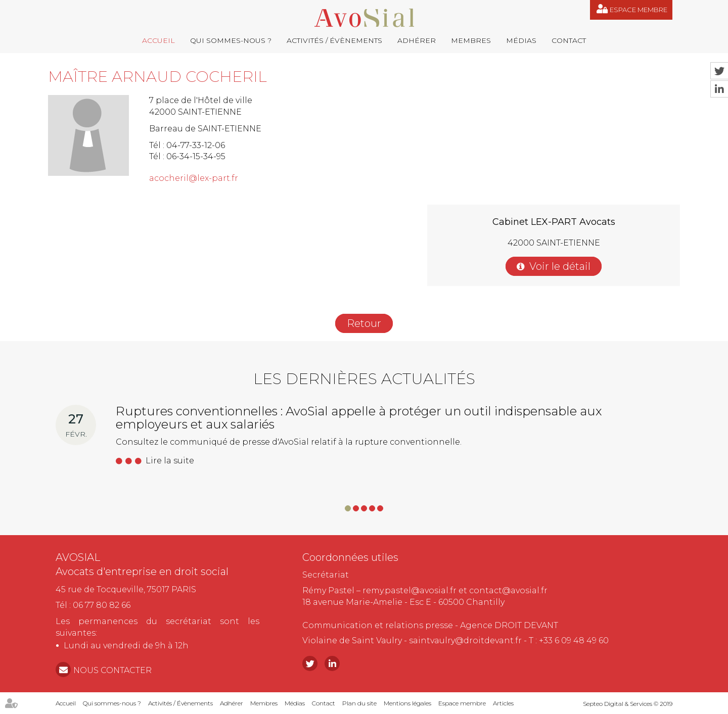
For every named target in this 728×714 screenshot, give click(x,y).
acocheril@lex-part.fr (194, 178)
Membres (471, 40)
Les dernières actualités (364, 379)
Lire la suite (170, 461)
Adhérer (417, 40)
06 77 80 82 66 (102, 605)
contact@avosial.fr (508, 590)
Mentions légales (407, 703)
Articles (503, 703)
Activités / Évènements (334, 40)
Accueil (158, 40)
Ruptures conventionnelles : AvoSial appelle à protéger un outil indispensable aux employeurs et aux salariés (359, 418)
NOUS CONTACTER (112, 670)
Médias (521, 40)
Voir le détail (560, 266)
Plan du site (359, 703)
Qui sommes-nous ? (231, 40)
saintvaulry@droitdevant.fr (465, 640)
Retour (364, 323)
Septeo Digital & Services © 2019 (628, 704)
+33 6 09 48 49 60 (574, 640)
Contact (569, 40)
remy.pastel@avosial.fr (409, 590)
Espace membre (639, 10)
